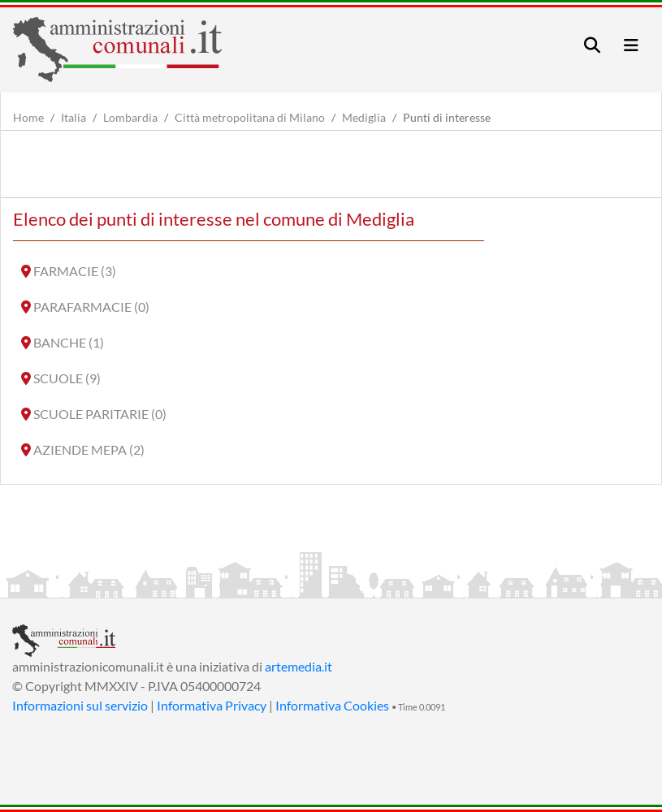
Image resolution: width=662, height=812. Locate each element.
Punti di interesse (447, 117)
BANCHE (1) (69, 342)
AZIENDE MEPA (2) (89, 449)
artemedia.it (299, 666)
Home (28, 117)
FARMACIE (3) (75, 271)
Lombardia (130, 117)
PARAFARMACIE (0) (91, 307)
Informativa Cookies (332, 705)
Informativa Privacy (212, 705)
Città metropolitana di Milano (250, 117)
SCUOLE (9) (67, 378)
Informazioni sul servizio (80, 705)
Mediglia (364, 117)
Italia (74, 117)
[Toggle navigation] (592, 45)
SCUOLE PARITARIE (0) (100, 414)
